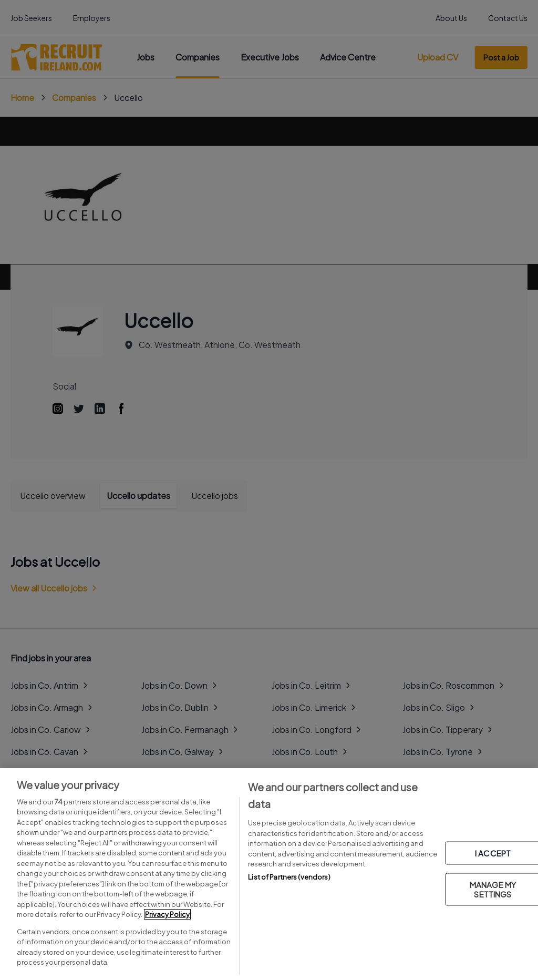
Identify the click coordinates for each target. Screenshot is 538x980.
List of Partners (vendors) (289, 877)
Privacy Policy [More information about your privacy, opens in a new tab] (167, 914)
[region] (269, 874)
